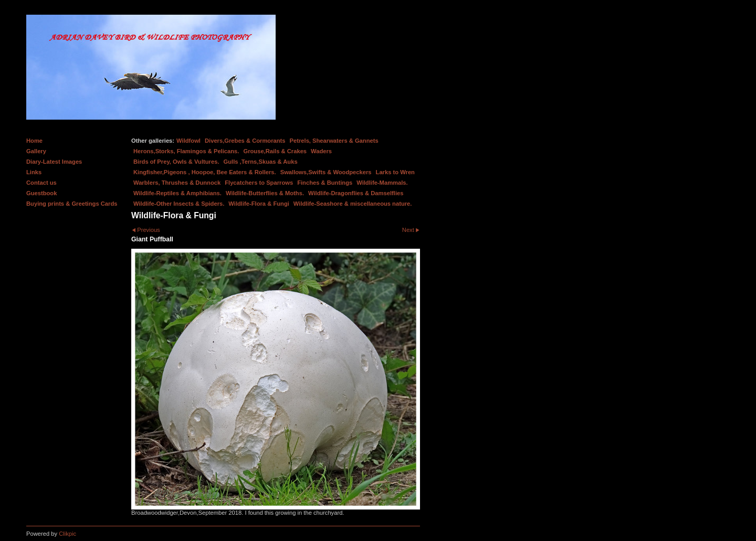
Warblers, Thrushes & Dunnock (177, 183)
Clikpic (67, 534)
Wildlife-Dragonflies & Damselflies (356, 193)
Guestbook (41, 193)
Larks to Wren (395, 172)
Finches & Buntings (325, 183)
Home (34, 141)
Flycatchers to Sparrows (259, 183)
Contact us (41, 183)
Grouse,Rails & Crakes (275, 151)
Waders (321, 151)
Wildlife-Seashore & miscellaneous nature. (353, 204)
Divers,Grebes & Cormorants (245, 141)
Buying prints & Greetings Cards (72, 204)
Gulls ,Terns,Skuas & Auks (261, 162)
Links (34, 172)
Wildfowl (188, 141)
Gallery (36, 151)
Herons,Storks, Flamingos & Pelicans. (186, 151)
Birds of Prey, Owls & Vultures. (176, 162)
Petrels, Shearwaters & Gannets (334, 141)
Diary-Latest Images (54, 162)
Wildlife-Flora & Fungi (259, 204)
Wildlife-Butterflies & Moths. (265, 193)
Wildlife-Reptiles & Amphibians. (177, 193)
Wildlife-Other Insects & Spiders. (179, 204)
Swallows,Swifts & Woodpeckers (326, 172)
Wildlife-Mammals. (382, 183)
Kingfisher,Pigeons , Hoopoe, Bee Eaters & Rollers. (205, 172)
